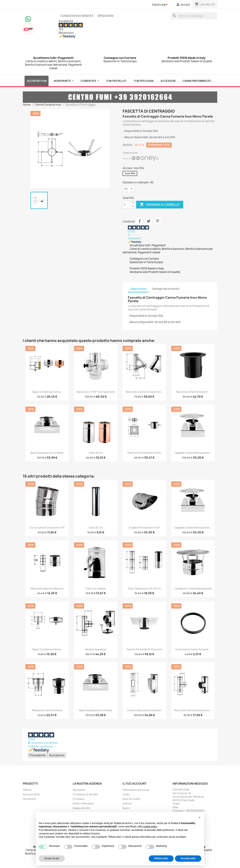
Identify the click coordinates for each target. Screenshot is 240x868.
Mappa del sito (81, 808)
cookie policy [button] (150, 826)
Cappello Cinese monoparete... (193, 453)
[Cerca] (194, 16)
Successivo (57, 755)
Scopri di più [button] (52, 858)
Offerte (27, 790)
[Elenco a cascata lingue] (160, 5)
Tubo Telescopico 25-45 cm (144, 589)
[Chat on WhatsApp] (28, 19)
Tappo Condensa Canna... (47, 392)
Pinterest (157, 221)
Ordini (126, 794)
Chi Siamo (79, 799)
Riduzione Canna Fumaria (47, 710)
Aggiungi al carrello (160, 205)
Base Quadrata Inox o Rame (47, 453)
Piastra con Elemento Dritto (144, 453)
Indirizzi (127, 803)
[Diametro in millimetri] (129, 189)
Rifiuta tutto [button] (161, 858)
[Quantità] (127, 205)
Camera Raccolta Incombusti (144, 710)
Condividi (140, 221)
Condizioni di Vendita (77, 16)
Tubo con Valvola (96, 589)
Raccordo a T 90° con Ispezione (96, 392)
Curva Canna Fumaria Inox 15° (47, 528)
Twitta (149, 221)
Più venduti (29, 799)
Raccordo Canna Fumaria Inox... (144, 392)
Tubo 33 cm (96, 453)
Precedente (38, 755)
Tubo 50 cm (96, 528)
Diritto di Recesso (83, 803)
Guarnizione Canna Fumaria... (193, 649)
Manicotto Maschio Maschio (47, 589)
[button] (200, 817)
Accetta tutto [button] (188, 858)
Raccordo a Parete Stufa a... (193, 392)
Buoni (126, 808)
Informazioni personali (136, 790)
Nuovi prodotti (31, 794)
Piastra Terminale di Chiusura (144, 649)
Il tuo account (135, 784)
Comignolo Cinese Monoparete (193, 589)
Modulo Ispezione (96, 649)
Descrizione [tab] (138, 289)
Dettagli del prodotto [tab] (166, 289)
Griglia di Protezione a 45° (144, 528)
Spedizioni (105, 16)
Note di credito (132, 799)
